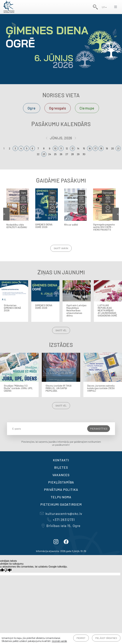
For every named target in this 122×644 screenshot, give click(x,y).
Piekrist (81, 638)
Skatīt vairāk (61, 248)
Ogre (32, 108)
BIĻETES (61, 467)
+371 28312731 (61, 520)
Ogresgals (58, 108)
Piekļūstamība (61, 482)
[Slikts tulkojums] (8, 570)
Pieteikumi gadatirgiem (61, 504)
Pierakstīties (99, 429)
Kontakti (61, 460)
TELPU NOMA (61, 497)
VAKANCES (61, 475)
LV (103, 7)
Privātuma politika (61, 490)
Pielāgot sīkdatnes (106, 638)
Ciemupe (87, 108)
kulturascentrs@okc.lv (61, 513)
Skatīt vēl (61, 330)
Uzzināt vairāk (59, 641)
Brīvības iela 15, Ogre (61, 526)
